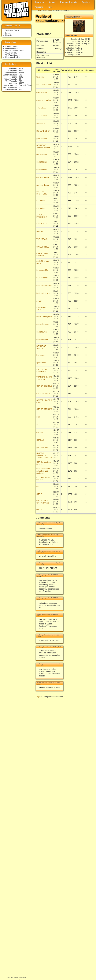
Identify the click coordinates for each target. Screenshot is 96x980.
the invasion (41, 116)
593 (20, 75)
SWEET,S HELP (43, 247)
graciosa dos (42, 139)
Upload (52, 2)
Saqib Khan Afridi (48, 535)
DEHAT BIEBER (43, 131)
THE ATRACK (42, 239)
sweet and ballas (43, 100)
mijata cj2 (46, 635)
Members (39, 7)
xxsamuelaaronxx (48, 523)
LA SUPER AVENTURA (42, 309)
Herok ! (45, 647)
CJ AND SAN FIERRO (42, 255)
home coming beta (44, 316)
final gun (40, 77)
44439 (21, 83)
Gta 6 (39, 486)
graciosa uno (42, 92)
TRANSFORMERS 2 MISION (44, 378)
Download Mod (12, 49)
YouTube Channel (13, 55)
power (39, 301)
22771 (21, 73)
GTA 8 (39, 510)
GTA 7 (39, 494)
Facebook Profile (12, 57)
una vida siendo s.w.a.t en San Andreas (43, 471)
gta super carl (42, 448)
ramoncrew (47, 683)
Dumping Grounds (69, 2)
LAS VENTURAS (44, 224)
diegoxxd (46, 575)
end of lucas (42, 162)
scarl (38, 417)
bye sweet (41, 355)
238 (20, 81)
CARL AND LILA (43, 394)
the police (40, 201)
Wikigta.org (19, 979)
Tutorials (86, 2)
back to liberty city (44, 293)
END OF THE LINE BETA (42, 370)
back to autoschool (44, 285)
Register (9, 35)
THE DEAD (41, 108)
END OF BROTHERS (42, 193)
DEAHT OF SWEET (41, 347)
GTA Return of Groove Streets (43, 502)
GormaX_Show (25, 85)
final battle (41, 123)
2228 (21, 71)
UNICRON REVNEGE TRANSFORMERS (44, 455)
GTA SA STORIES (44, 386)
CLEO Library (11, 53)
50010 (21, 69)
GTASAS (40, 440)
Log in (38, 697)
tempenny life (42, 270)
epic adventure (43, 324)
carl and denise (43, 177)
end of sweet (42, 332)
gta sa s (40, 432)
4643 (21, 77)
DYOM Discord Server (15, 51)
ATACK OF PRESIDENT (42, 216)
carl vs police (42, 154)
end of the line (42, 340)
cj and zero (41, 363)
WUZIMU (40, 231)
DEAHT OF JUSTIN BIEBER (43, 146)
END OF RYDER (44, 85)
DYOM (39, 10)
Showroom (39, 2)
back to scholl (42, 278)
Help (50, 7)
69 (20, 79)
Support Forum (12, 47)
